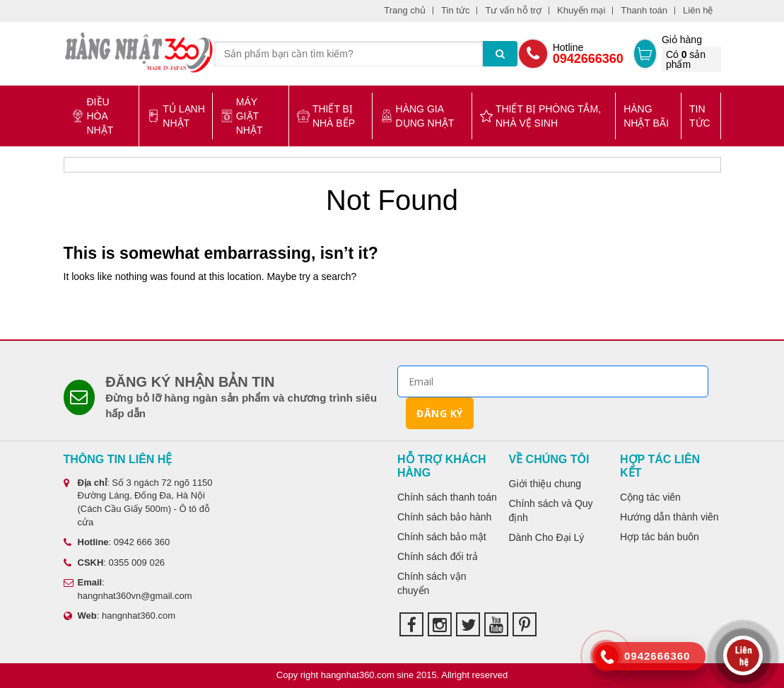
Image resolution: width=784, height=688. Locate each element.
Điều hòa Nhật (93, 116)
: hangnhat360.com (120, 616)
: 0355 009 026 (115, 562)
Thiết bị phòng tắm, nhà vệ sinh (540, 116)
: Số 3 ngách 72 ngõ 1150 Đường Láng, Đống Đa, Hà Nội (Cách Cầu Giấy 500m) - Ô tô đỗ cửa (138, 502)
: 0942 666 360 (117, 542)
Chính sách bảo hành (444, 517)
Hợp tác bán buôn (660, 537)
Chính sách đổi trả (438, 556)
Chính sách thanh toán (447, 497)
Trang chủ (405, 10)
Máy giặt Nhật (242, 116)
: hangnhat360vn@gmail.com (128, 589)
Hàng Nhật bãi (646, 116)
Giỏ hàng (691, 53)
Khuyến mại (581, 10)
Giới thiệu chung (545, 484)
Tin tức (455, 10)
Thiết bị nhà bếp (326, 116)
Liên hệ (698, 10)
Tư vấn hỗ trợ (513, 10)
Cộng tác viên (650, 497)
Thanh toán (644, 10)
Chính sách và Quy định (551, 511)
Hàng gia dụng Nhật (417, 116)
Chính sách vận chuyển (432, 583)
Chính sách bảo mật (442, 537)
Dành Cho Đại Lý (547, 537)
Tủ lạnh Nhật (176, 116)
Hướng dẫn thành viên (669, 517)
